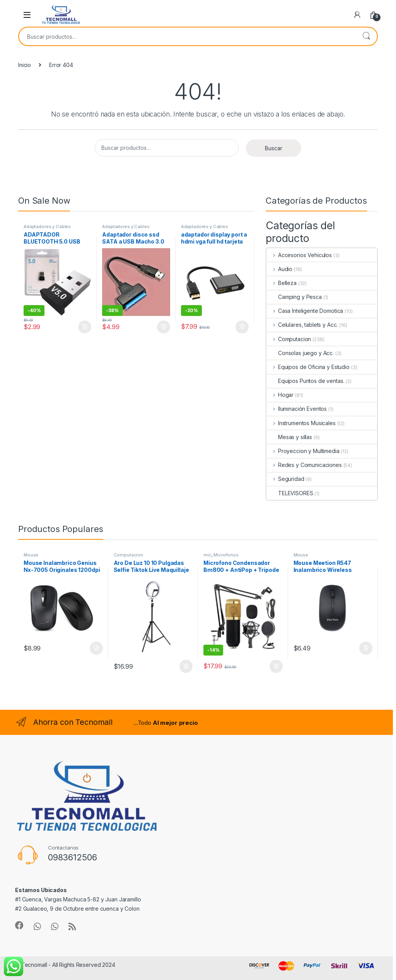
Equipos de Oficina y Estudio (308, 367)
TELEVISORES (290, 493)
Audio (279, 269)
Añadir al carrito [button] (85, 327)
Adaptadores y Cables (47, 227)
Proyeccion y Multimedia (303, 451)
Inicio (25, 65)
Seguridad (285, 479)
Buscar (366, 36)
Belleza (282, 283)
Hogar (280, 395)
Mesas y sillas (289, 437)
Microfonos (226, 555)
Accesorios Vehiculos (299, 255)
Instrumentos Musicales (301, 423)
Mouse (31, 555)
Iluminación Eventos (297, 409)
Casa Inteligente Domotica (305, 311)
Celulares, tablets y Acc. (302, 325)
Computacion (289, 339)
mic (207, 555)
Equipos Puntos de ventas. (306, 381)
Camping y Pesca (294, 297)
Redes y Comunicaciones (304, 465)
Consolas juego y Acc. (300, 353)
